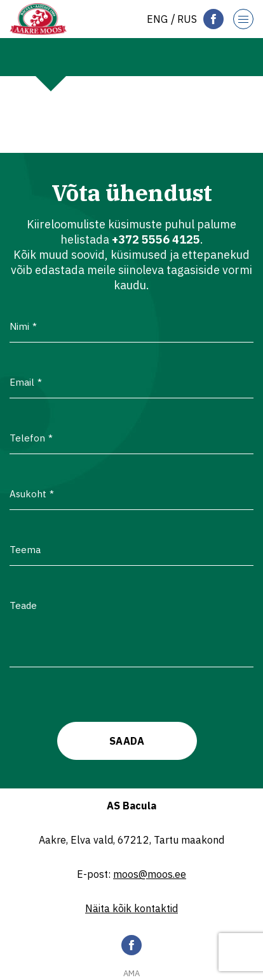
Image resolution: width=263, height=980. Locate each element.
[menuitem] (157, 19)
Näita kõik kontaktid (131, 908)
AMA (131, 973)
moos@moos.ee (150, 874)
